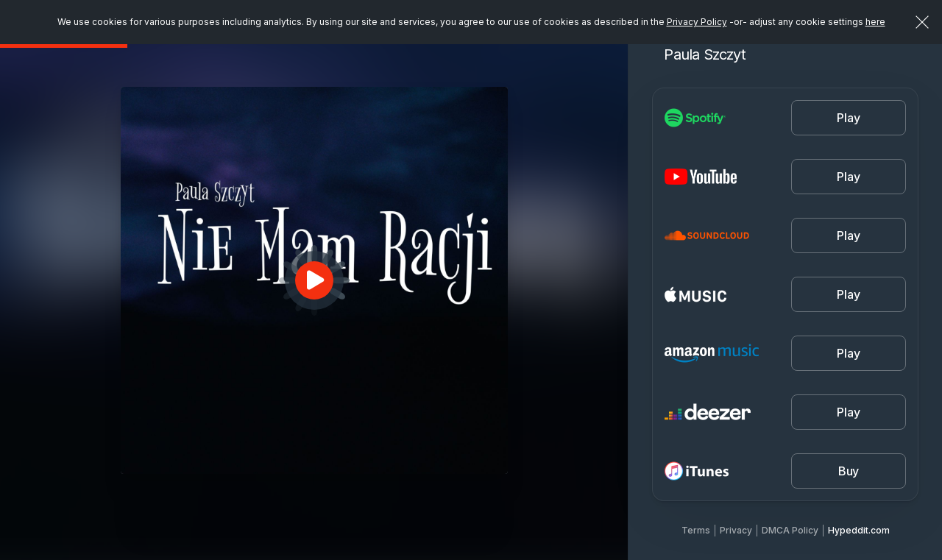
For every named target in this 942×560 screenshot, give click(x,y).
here (875, 22)
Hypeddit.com (859, 530)
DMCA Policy (790, 530)
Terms (696, 530)
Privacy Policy (697, 22)
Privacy (736, 530)
